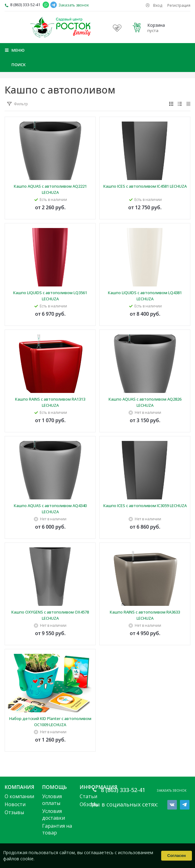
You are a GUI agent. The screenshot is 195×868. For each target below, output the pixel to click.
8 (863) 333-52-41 (25, 5)
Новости (15, 804)
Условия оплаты (52, 800)
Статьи (88, 796)
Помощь (54, 787)
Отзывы (14, 812)
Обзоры (89, 804)
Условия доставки (54, 814)
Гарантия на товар (57, 829)
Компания (19, 787)
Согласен (177, 856)
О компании (19, 796)
